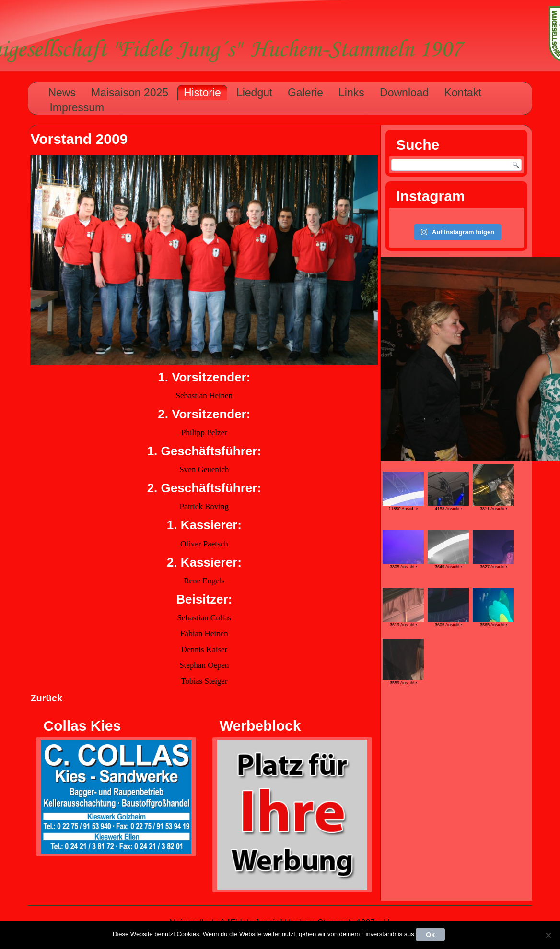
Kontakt (463, 93)
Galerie (305, 93)
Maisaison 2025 (130, 93)
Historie (202, 93)
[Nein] (548, 935)
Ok (430, 935)
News (62, 93)
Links (351, 93)
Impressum (77, 107)
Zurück (46, 698)
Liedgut (254, 93)
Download (404, 93)
